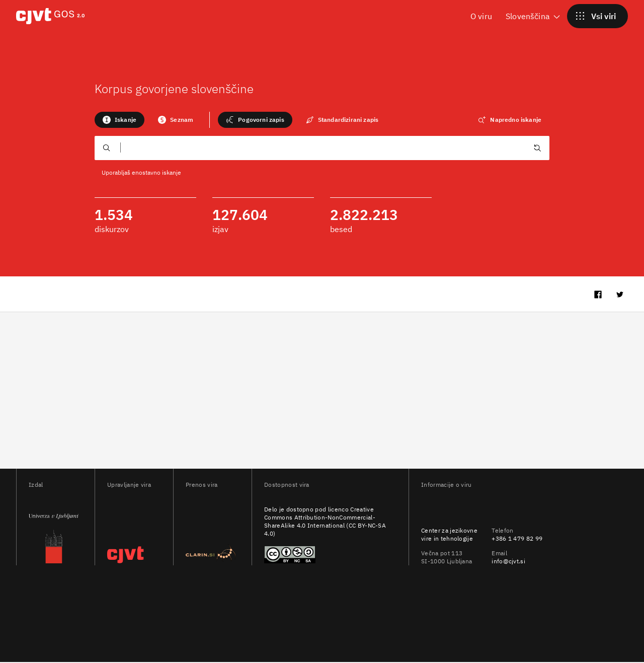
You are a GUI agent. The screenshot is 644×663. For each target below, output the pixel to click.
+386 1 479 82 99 (517, 539)
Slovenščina (534, 16)
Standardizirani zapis (342, 120)
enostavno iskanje (156, 172)
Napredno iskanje (510, 120)
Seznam (176, 120)
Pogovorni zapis (255, 120)
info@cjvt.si (508, 562)
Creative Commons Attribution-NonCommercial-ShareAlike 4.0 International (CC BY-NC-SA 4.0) (325, 522)
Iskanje (119, 120)
